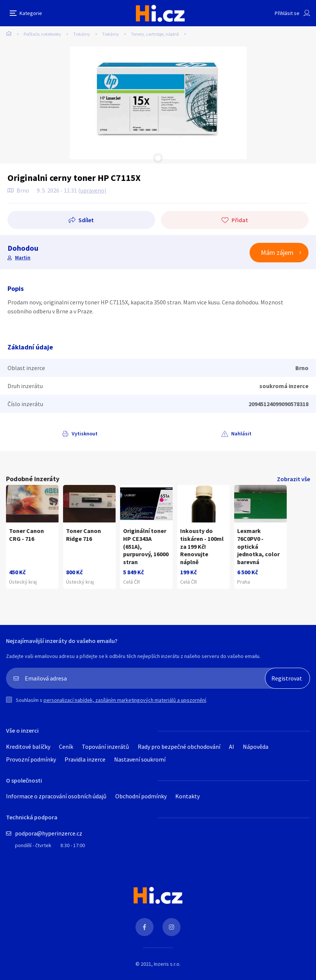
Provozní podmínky (31, 759)
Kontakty (187, 796)
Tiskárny (82, 34)
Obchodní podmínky (141, 796)
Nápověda (256, 747)
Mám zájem (277, 252)
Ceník (66, 747)
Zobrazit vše (293, 479)
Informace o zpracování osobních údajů (56, 796)
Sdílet (86, 220)
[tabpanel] (158, 103)
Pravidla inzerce (85, 759)
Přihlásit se (287, 13)
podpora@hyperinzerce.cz (49, 833)
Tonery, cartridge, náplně (155, 34)
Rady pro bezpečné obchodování (179, 747)
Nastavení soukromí (140, 759)
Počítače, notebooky (42, 34)
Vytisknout (85, 434)
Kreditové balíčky (28, 747)
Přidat (240, 220)
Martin (23, 257)
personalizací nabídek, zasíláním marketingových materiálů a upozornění (125, 700)
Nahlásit (241, 434)
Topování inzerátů (105, 747)
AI (232, 747)
